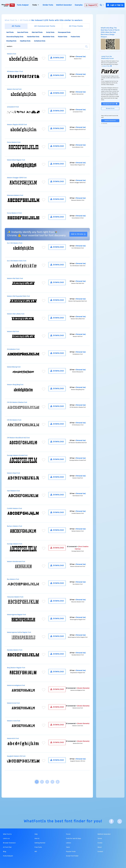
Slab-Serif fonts (37, 32)
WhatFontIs (35, 821)
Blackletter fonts (49, 37)
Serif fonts (10, 32)
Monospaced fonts (64, 32)
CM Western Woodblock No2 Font (18, 438)
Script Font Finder (72, 856)
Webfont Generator (64, 5)
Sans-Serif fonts (23, 32)
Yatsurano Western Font (15, 597)
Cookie (100, 843)
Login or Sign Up (115, 5)
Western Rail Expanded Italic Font (18, 296)
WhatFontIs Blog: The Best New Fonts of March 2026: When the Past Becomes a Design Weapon (110, 32)
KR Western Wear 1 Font (15, 72)
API (36, 852)
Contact (100, 852)
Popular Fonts (71, 852)
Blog (5, 852)
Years (68, 847)
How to (37, 839)
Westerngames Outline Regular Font (19, 632)
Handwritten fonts (33, 37)
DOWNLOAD (57, 58)
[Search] (86, 47)
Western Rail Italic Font (15, 279)
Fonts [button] (35, 5)
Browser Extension (9, 843)
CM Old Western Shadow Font (17, 402)
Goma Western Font (14, 142)
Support (91, 5)
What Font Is (11, 20)
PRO (12, 5)
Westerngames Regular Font (16, 615)
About (100, 847)
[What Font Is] (5, 5)
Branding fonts (11, 41)
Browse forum (110, 108)
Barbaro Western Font (15, 526)
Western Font (12, 54)
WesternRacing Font (14, 367)
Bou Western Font (13, 579)
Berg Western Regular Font (16, 668)
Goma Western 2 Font (14, 213)
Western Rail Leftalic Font (16, 314)
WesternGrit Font (13, 739)
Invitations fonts (40, 41)
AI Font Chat (7, 847)
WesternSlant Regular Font (16, 160)
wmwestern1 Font (13, 107)
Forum (68, 834)
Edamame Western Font (15, 195)
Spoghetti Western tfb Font (16, 756)
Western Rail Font (13, 332)
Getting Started (40, 843)
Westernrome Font (13, 703)
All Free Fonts (76, 26)
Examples (79, 5)
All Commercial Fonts (45, 26)
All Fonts (24, 20)
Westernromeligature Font (16, 685)
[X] (120, 821)
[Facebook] (111, 821)
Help (36, 834)
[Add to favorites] (44, 58)
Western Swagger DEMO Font (17, 178)
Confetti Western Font (15, 509)
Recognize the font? (110, 104)
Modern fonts (63, 37)
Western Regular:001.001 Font (17, 125)
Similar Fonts (48, 5)
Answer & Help (107, 66)
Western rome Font (14, 721)
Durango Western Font (15, 544)
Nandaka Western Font (15, 650)
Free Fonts (38, 847)
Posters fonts (75, 37)
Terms (100, 839)
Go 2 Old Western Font (15, 243)
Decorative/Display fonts (15, 37)
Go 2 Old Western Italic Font (17, 261)
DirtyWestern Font (13, 349)
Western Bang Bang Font (15, 385)
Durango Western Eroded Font (17, 455)
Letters (69, 843)
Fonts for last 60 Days (73, 839)
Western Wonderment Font (16, 562)
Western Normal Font (14, 89)
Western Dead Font (13, 473)
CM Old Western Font (14, 420)
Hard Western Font (13, 491)
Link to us (6, 839)
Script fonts (50, 32)
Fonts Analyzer (23, 5)
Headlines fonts (25, 41)
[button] (102, 5)
